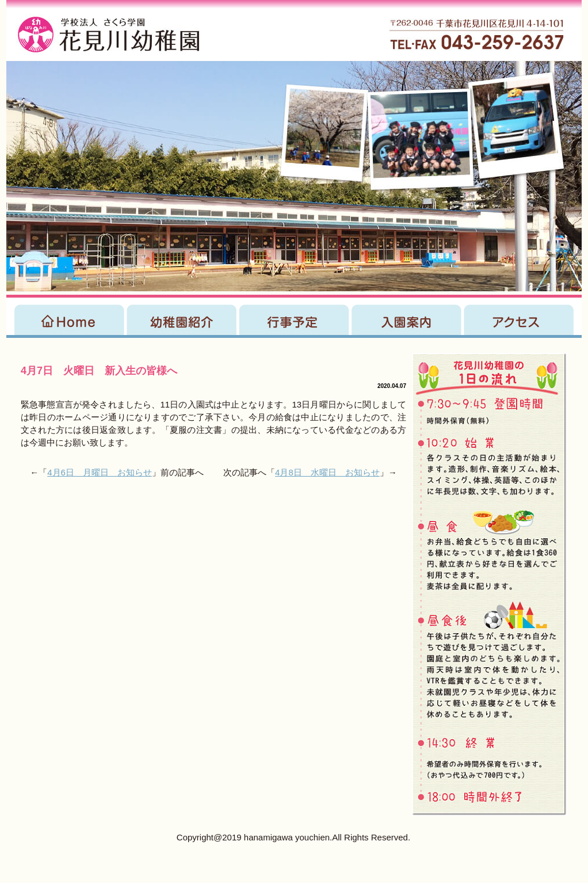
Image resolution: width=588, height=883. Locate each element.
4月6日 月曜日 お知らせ (100, 472)
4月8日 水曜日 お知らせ (327, 472)
